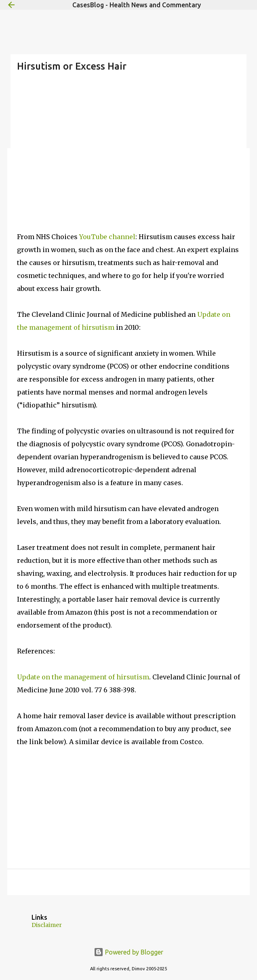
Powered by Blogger (128, 952)
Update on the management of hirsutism (83, 677)
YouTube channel (107, 237)
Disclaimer (47, 925)
